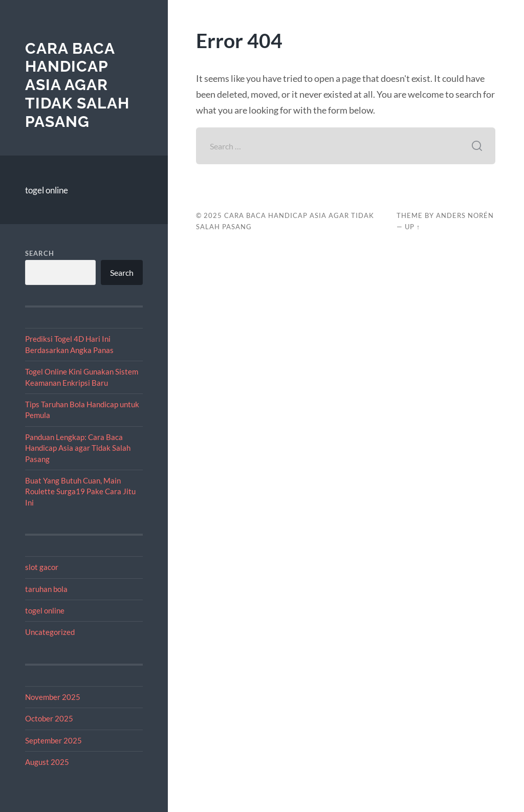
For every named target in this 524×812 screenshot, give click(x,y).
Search (40, 253)
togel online (47, 190)
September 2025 (53, 740)
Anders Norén (465, 215)
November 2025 (53, 697)
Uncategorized (50, 632)
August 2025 (47, 762)
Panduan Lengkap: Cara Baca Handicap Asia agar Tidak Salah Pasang (78, 448)
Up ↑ (412, 227)
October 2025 (49, 718)
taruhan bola (46, 589)
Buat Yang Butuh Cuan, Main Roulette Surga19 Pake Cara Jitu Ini (80, 491)
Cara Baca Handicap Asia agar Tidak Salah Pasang (77, 85)
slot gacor (42, 567)
